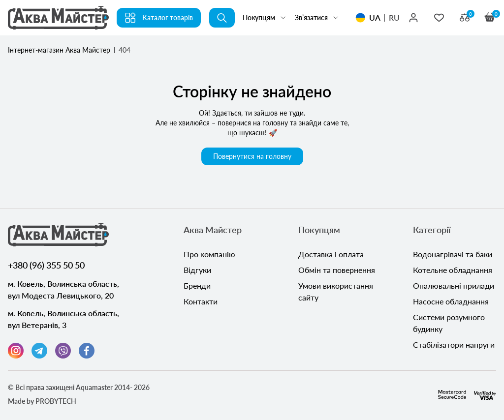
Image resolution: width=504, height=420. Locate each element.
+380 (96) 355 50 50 (46, 265)
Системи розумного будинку (449, 323)
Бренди (197, 285)
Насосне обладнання (451, 301)
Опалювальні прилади (454, 285)
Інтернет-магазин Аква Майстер (59, 50)
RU (394, 17)
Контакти (201, 301)
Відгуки (197, 270)
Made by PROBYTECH (42, 401)
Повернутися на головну (252, 156)
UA (375, 17)
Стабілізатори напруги (454, 345)
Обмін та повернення (337, 270)
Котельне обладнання (453, 270)
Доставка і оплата (331, 254)
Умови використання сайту (336, 291)
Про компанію (209, 254)
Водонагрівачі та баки (453, 254)
